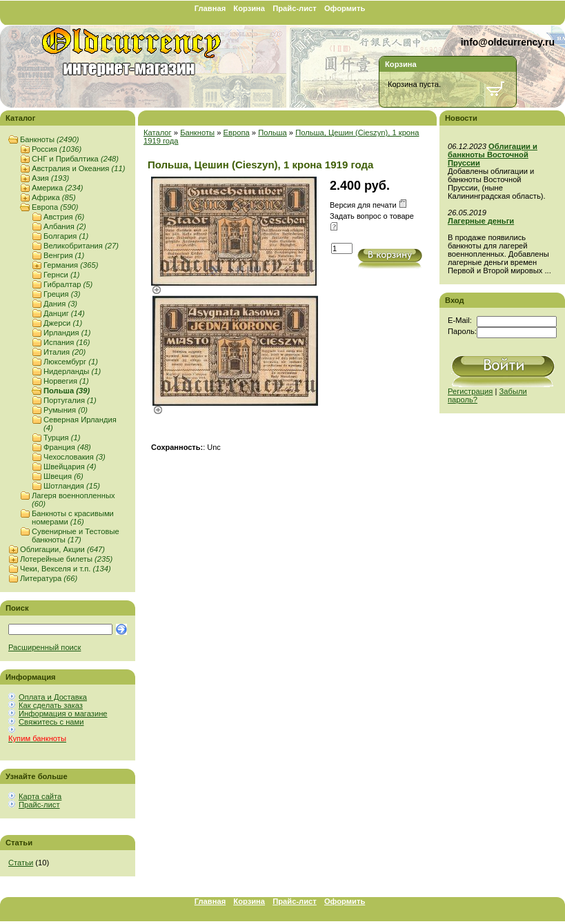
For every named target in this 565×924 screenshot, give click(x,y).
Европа (55, 207)
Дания (60, 304)
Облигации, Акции (62, 549)
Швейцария (70, 466)
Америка (57, 188)
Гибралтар (68, 284)
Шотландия (72, 486)
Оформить (345, 8)
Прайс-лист (295, 8)
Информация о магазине (63, 714)
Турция (62, 438)
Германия (71, 265)
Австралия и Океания (78, 168)
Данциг (64, 313)
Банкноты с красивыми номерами (73, 518)
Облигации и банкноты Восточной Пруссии (493, 155)
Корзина (249, 8)
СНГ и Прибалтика (75, 159)
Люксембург (71, 362)
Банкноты (49, 139)
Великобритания (81, 246)
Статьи (21, 863)
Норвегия (66, 381)
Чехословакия (75, 457)
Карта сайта (40, 796)
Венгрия (64, 255)
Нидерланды (72, 371)
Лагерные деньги (481, 221)
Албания (65, 226)
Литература (49, 578)
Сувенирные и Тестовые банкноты (76, 535)
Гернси (62, 275)
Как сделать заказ (51, 705)
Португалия (70, 400)
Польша (67, 391)
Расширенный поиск (44, 647)
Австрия (64, 217)
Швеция (63, 476)
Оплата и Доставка (53, 697)
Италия (65, 352)
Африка (54, 197)
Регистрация (470, 391)
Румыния (66, 410)
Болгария (66, 236)
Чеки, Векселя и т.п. (66, 569)
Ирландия (67, 333)
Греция (62, 294)
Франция (67, 447)
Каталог (158, 132)
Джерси (63, 323)
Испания (67, 342)
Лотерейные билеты (66, 559)
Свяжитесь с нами (51, 722)
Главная (210, 8)
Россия (57, 149)
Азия (50, 178)
